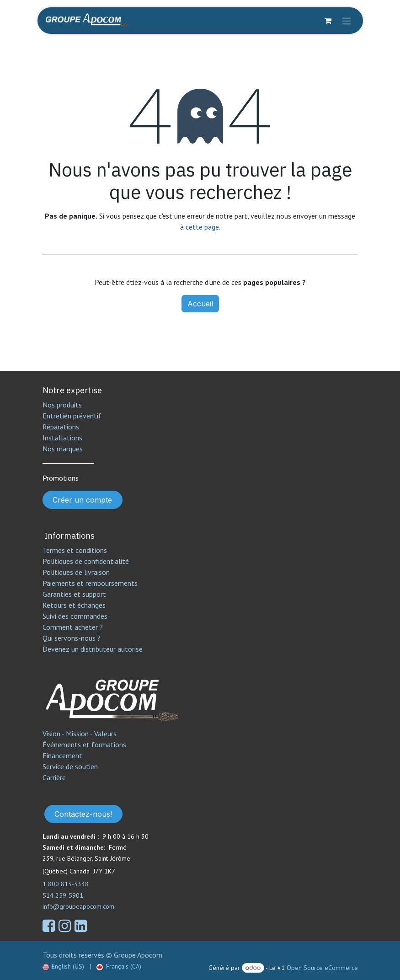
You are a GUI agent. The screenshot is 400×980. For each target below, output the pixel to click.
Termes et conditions (75, 550)
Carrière (54, 777)
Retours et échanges (74, 605)
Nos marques (63, 449)
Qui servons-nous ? (72, 638)
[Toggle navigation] (347, 21)
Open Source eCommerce (322, 968)
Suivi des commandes (75, 616)
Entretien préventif (72, 416)
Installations (62, 438)
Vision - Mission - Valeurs (80, 734)
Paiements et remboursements (90, 583)
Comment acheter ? (73, 627)
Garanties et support (74, 594)
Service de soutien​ (70, 766)
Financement (62, 755)
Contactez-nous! (83, 814)
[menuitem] (64, 967)
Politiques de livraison (76, 572)
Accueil (200, 304)
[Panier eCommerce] (328, 21)
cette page (202, 227)
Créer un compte (82, 500)
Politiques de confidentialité (86, 561)
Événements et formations (84, 744)
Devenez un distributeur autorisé (93, 649)
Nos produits (62, 405)
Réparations (61, 427)
